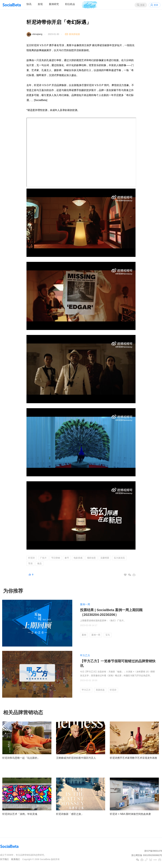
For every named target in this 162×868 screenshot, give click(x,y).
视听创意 (91, 558)
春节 (67, 558)
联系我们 (16, 859)
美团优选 (100, 690)
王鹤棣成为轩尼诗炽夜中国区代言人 (76, 758)
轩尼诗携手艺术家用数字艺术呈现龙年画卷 (133, 758)
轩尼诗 (31, 558)
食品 (39, 563)
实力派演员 (119, 558)
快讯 (29, 4)
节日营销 (56, 558)
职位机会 (70, 4)
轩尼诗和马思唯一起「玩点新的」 (21, 758)
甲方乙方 (85, 655)
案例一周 (85, 604)
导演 (30, 563)
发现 (40, 4)
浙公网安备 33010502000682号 (147, 855)
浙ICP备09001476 (153, 851)
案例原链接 (74, 34)
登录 (156, 5)
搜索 (142, 5)
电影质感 (78, 558)
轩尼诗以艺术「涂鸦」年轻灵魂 (20, 814)
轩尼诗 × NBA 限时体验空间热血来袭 (130, 814)
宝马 (108, 635)
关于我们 (4, 859)
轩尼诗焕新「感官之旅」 (70, 814)
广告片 (43, 558)
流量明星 (105, 558)
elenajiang (37, 34)
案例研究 (54, 4)
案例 (84, 635)
